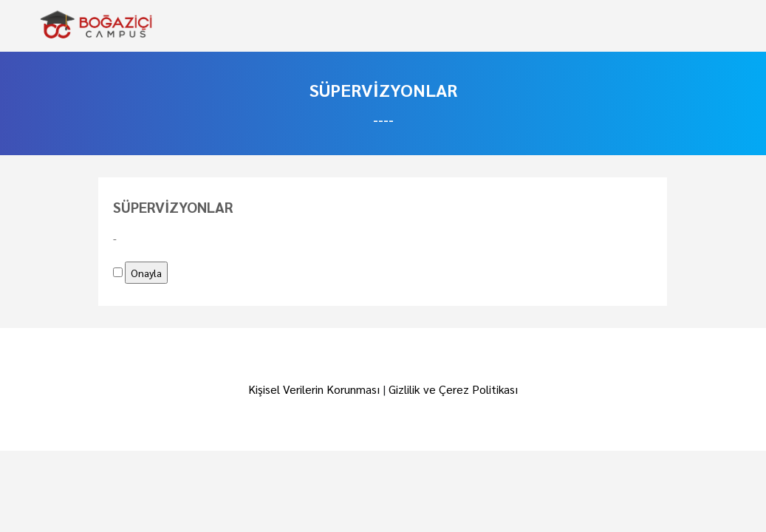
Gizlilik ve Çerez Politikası (453, 389)
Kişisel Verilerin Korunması (314, 389)
